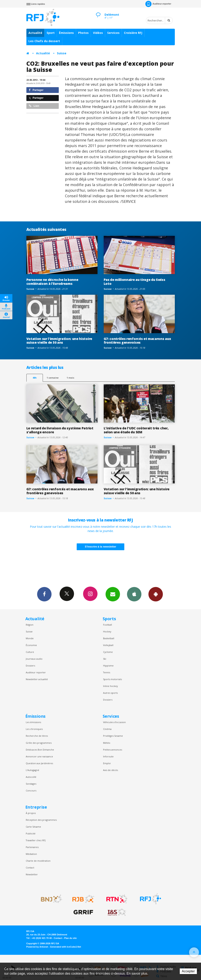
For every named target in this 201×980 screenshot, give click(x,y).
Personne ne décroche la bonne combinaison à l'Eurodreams (52, 282)
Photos (83, 33)
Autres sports (110, 693)
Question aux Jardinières (39, 763)
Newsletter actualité (37, 679)
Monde (30, 638)
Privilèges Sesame (113, 736)
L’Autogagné (32, 770)
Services (113, 33)
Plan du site (70, 938)
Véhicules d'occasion (114, 722)
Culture (30, 652)
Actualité (35, 33)
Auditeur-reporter (158, 4)
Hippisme (108, 666)
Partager (36, 90)
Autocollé (31, 777)
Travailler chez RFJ (36, 840)
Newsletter (32, 874)
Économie (31, 645)
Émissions (66, 33)
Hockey (107, 631)
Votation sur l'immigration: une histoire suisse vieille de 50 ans (59, 341)
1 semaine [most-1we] (53, 378)
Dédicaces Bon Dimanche (40, 750)
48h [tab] (35, 378)
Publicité (31, 833)
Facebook (44, 594)
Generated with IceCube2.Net (66, 947)
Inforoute (108, 756)
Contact (30, 868)
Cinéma (107, 729)
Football (108, 625)
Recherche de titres (37, 736)
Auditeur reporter (36, 672)
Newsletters (113, 594)
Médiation (31, 854)
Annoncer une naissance (39, 756)
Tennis (107, 672)
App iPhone (134, 594)
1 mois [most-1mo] (70, 378)
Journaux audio (34, 659)
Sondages (31, 784)
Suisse (62, 53)
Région (30, 625)
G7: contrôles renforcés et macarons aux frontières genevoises (137, 341)
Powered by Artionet (37, 947)
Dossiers (30, 666)
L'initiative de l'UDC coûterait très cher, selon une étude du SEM (136, 430)
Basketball (109, 638)
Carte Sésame (33, 827)
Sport (51, 33)
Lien (34, 106)
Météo (107, 743)
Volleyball (108, 645)
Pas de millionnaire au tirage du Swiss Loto (135, 282)
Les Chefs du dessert (44, 41)
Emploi (107, 763)
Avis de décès (110, 770)
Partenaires (32, 847)
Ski (105, 659)
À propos (31, 813)
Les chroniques (34, 729)
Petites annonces (113, 750)
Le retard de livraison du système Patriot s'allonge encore (60, 430)
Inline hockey (110, 686)
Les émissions (33, 722)
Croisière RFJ (133, 33)
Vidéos (98, 33)
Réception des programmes (41, 820)
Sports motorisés (112, 679)
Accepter (188, 971)
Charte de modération (38, 861)
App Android (156, 594)
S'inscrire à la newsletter (101, 547)
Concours (31, 791)
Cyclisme (108, 652)
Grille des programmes (39, 743)
